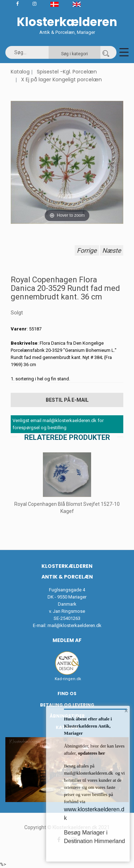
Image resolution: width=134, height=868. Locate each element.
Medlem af (67, 640)
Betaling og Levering (67, 705)
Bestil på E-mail (67, 400)
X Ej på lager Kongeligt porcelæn (61, 79)
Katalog (20, 72)
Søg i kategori (75, 54)
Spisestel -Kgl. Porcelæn (67, 72)
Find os (67, 694)
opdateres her (91, 753)
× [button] (126, 711)
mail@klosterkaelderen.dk (75, 625)
